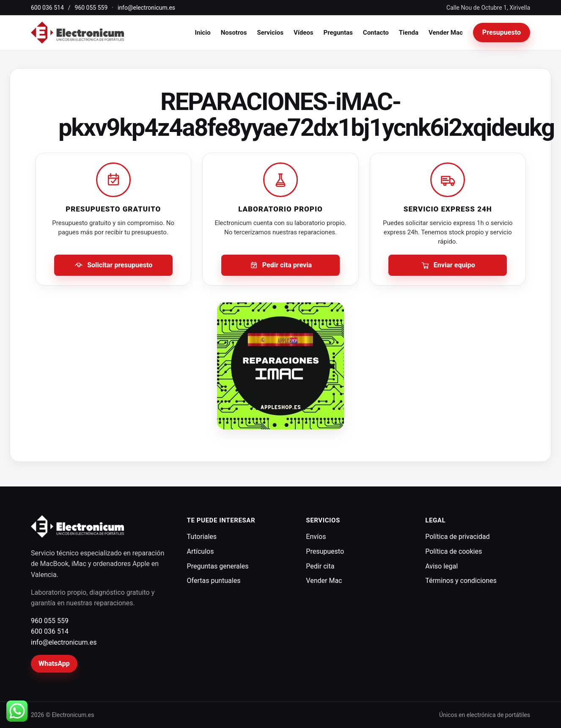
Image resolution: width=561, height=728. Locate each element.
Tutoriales (202, 537)
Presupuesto (502, 32)
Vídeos (304, 33)
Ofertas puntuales (214, 581)
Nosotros (234, 33)
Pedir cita (320, 566)
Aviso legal (441, 566)
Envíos (316, 537)
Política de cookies (454, 551)
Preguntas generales (218, 566)
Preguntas (338, 33)
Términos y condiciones (461, 581)
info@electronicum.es (146, 8)
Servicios (270, 33)
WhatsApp (54, 663)
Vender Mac (446, 33)
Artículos (201, 551)
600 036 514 (47, 8)
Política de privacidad (457, 537)
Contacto (376, 33)
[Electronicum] (77, 33)
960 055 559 (91, 8)
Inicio (203, 33)
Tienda (409, 33)
